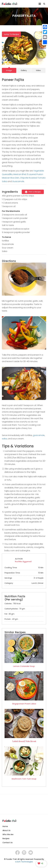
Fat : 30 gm (9, 614)
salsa (4, 439)
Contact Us (8, 843)
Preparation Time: (24, 573)
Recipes (6, 838)
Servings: (24, 578)
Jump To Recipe (11, 34)
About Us (6, 830)
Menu (40, 4)
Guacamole (18, 181)
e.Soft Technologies (24, 862)
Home (5, 826)
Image (9, 70)
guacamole (39, 435)
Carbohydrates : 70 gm (15, 609)
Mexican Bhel (20, 174)
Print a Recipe (33, 192)
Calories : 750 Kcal (13, 604)
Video (38, 70)
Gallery (24, 70)
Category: (24, 583)
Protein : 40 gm (11, 619)
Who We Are (8, 834)
